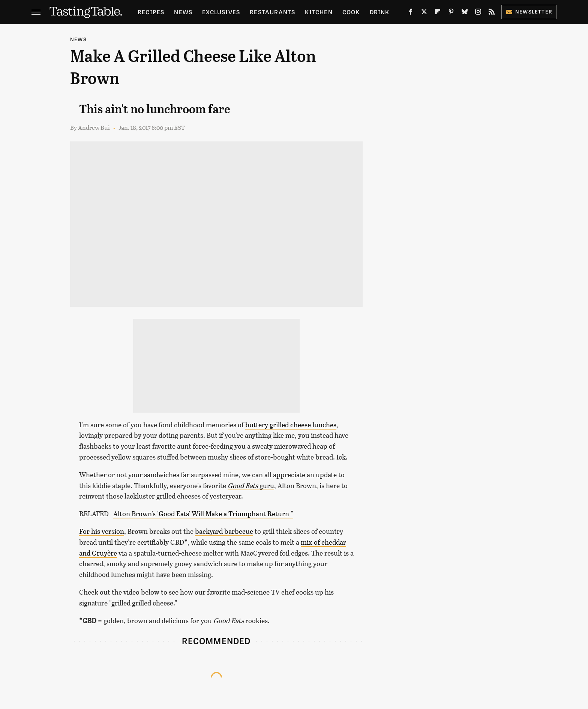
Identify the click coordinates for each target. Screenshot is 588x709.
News (183, 12)
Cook (351, 12)
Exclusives (221, 12)
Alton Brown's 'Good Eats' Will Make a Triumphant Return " (203, 514)
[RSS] (492, 13)
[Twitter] (424, 13)
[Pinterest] (451, 13)
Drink (380, 12)
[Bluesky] (465, 13)
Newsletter (529, 11)
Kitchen (319, 12)
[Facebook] (411, 13)
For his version (102, 531)
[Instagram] (478, 13)
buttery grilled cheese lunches (291, 425)
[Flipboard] (438, 13)
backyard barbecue (224, 531)
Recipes (151, 12)
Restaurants (272, 12)
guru (251, 485)
